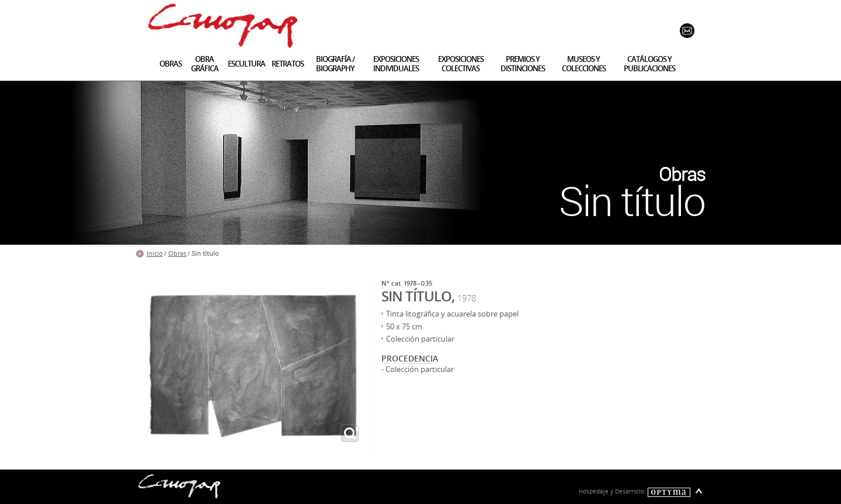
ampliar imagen (350, 433)
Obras (177, 253)
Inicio (155, 253)
